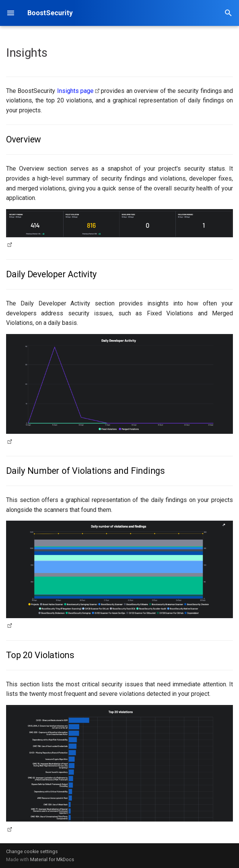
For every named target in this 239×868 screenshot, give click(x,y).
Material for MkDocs (52, 859)
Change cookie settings (32, 851)
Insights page (75, 91)
